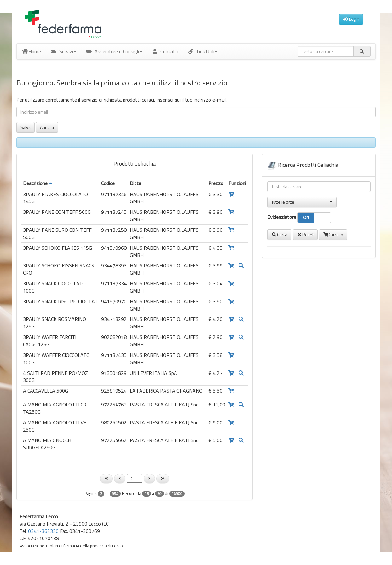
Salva (26, 127)
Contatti (165, 51)
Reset (305, 234)
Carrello (333, 234)
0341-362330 (43, 531)
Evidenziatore (299, 218)
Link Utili (203, 51)
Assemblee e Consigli (114, 51)
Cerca (279, 234)
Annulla (47, 127)
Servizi (63, 51)
